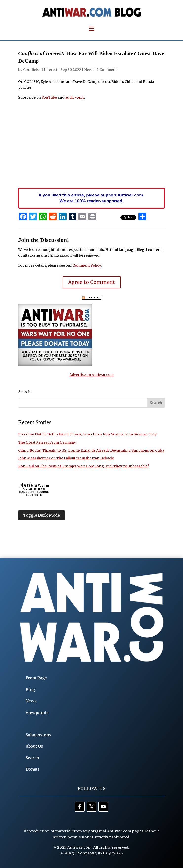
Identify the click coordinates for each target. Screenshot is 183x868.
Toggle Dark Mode (42, 515)
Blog (30, 690)
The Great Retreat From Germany (47, 442)
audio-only (75, 97)
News (89, 70)
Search (32, 758)
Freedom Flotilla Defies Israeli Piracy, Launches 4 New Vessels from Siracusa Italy (87, 434)
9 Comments (107, 70)
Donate (33, 769)
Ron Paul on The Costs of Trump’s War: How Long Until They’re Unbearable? (84, 466)
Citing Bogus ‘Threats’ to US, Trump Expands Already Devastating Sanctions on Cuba (91, 450)
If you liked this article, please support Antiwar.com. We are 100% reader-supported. (92, 198)
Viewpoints (37, 713)
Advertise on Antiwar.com (91, 375)
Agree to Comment (92, 282)
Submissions (38, 735)
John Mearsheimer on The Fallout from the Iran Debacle (66, 458)
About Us (34, 746)
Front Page (36, 678)
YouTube (49, 97)
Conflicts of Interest (40, 70)
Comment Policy (87, 265)
